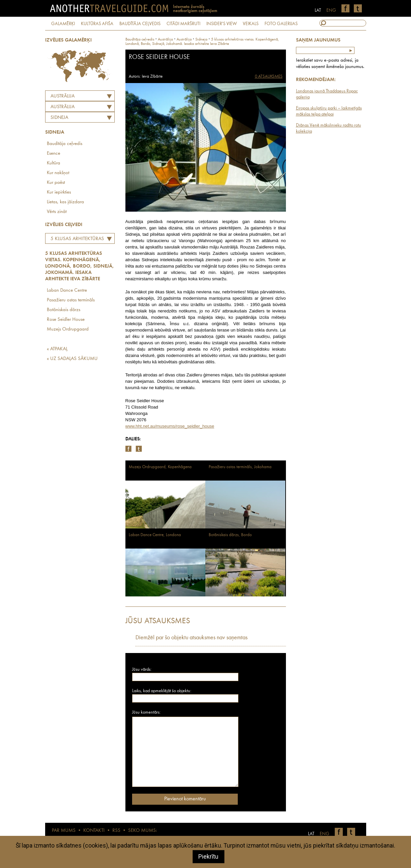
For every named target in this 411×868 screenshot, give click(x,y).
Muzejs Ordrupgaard (68, 329)
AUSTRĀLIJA (63, 107)
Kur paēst (56, 183)
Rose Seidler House (66, 320)
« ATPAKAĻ (57, 349)
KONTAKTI (94, 831)
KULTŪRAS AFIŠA (97, 24)
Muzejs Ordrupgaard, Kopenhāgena (160, 467)
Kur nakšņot (58, 173)
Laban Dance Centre (67, 291)
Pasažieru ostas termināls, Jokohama (240, 467)
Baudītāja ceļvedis (65, 144)
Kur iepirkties (59, 192)
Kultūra (54, 163)
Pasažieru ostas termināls (71, 300)
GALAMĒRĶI (63, 24)
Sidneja (59, 118)
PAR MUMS (64, 831)
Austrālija (63, 96)
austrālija (184, 40)
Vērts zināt (57, 212)
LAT (318, 10)
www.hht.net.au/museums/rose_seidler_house (170, 426)
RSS (116, 831)
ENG (331, 10)
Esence (54, 154)
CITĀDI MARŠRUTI (183, 24)
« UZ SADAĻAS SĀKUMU (72, 359)
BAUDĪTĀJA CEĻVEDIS (140, 24)
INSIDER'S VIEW (222, 24)
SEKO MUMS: (142, 831)
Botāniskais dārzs (64, 310)
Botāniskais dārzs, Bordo (230, 535)
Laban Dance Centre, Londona (155, 535)
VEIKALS (251, 24)
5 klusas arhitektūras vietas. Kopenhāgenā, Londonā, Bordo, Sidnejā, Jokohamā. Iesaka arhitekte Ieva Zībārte (76, 240)
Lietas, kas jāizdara (65, 202)
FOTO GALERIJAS (281, 24)
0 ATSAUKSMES (269, 77)
